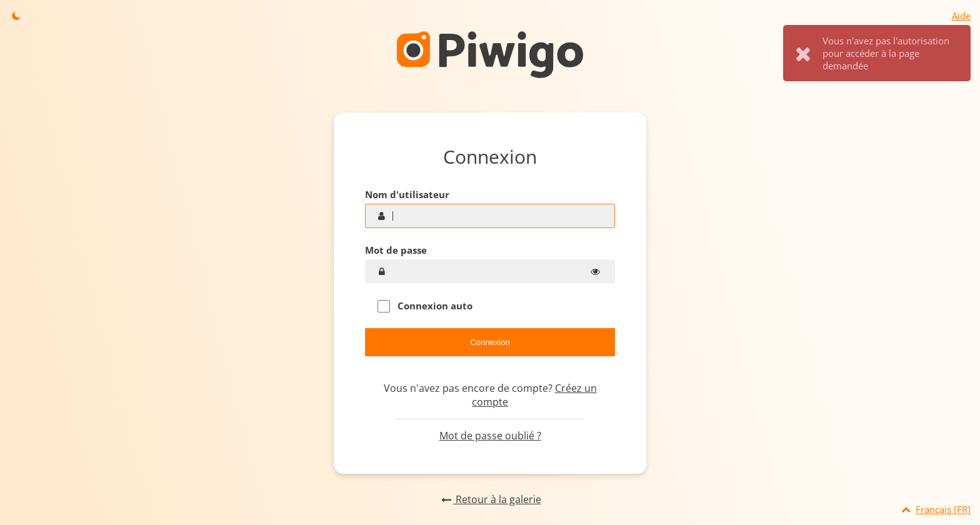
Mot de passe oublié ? (490, 436)
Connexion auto (425, 306)
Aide (961, 16)
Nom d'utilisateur (407, 194)
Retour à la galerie (490, 499)
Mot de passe (396, 250)
